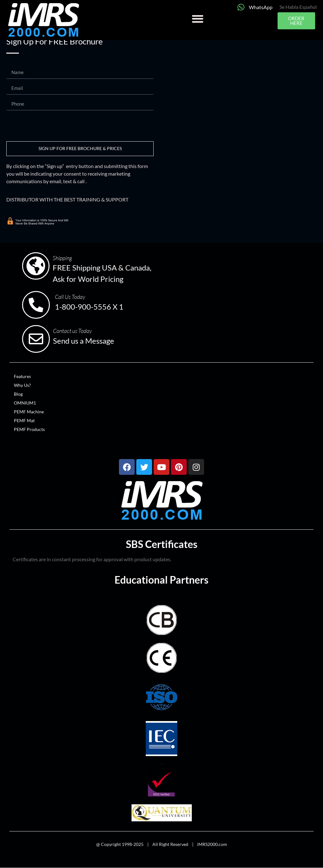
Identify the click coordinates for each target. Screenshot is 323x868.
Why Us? (22, 385)
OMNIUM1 (25, 403)
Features (22, 376)
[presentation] (54, 126)
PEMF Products (29, 429)
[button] (198, 19)
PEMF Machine (29, 412)
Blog (18, 394)
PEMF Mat (24, 420)
